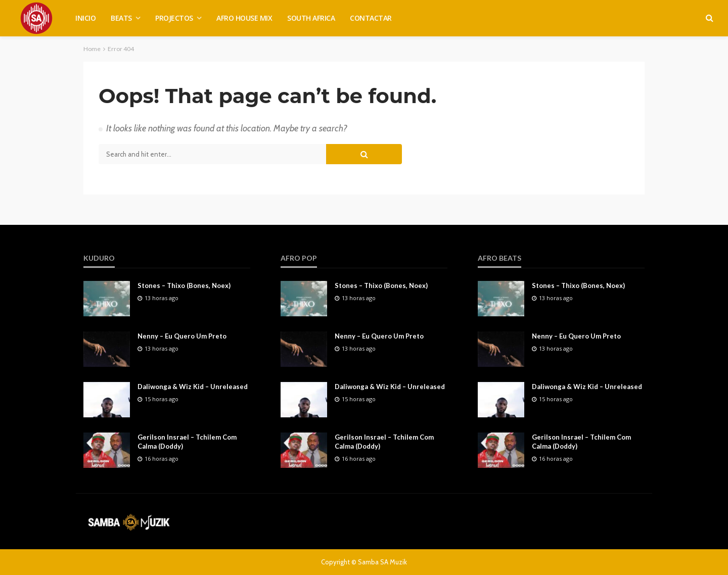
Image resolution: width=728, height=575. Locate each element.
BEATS (121, 18)
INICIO (85, 18)
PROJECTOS (174, 18)
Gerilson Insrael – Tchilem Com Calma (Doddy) (187, 442)
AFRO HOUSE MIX (244, 18)
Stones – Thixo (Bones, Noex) (184, 285)
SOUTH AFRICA (311, 18)
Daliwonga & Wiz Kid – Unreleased (193, 387)
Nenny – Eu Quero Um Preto (182, 336)
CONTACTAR (371, 18)
